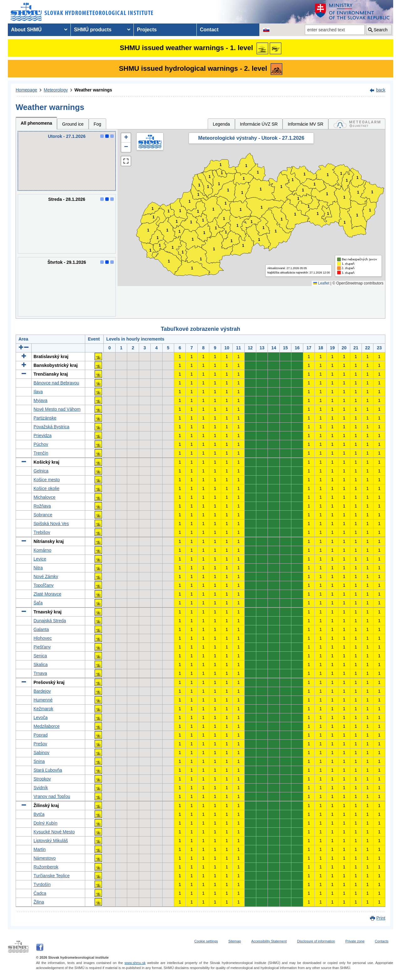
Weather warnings (93, 90)
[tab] (357, 124)
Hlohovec (43, 638)
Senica (40, 656)
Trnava (40, 673)
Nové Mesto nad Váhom (57, 409)
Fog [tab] (97, 124)
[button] (126, 138)
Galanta (41, 629)
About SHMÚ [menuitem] (26, 30)
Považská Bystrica (51, 427)
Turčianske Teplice (52, 876)
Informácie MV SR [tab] (305, 124)
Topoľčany (44, 585)
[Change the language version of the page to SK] (266, 30)
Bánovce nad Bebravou (56, 383)
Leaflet (321, 283)
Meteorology (56, 90)
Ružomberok (46, 867)
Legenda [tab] (221, 124)
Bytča (39, 814)
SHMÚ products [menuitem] (93, 30)
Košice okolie (47, 488)
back (381, 90)
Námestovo (45, 858)
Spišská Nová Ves (51, 524)
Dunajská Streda (50, 621)
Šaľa (38, 603)
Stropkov (42, 779)
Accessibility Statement (269, 941)
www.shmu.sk (135, 963)
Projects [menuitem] (147, 30)
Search (381, 30)
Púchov (41, 444)
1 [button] (151, 250)
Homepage (26, 90)
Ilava (38, 392)
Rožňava (42, 506)
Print (381, 918)
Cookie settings (206, 941)
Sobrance (43, 515)
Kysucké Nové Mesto (54, 832)
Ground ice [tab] (73, 124)
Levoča (41, 717)
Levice (40, 559)
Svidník (41, 788)
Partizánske (45, 418)
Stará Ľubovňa (48, 770)
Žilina (39, 902)
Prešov (40, 744)
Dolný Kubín (45, 823)
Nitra (38, 568)
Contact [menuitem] (209, 30)
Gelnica (41, 471)
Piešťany (42, 647)
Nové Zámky (46, 576)
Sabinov (42, 753)
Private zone (355, 941)
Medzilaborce (47, 726)
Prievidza (43, 435)
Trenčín (41, 453)
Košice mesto (47, 480)
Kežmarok (43, 709)
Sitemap (235, 941)
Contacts (382, 941)
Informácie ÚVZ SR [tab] (259, 124)
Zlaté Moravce (47, 594)
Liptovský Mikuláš (51, 841)
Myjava (40, 400)
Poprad (41, 735)
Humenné (43, 700)
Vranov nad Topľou (52, 796)
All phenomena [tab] (36, 123)
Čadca (40, 893)
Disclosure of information (316, 941)
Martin (40, 849)
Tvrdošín (42, 884)
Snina (39, 761)
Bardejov (42, 691)
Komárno (42, 550)
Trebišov (42, 532)
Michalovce (44, 497)
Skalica (41, 665)
